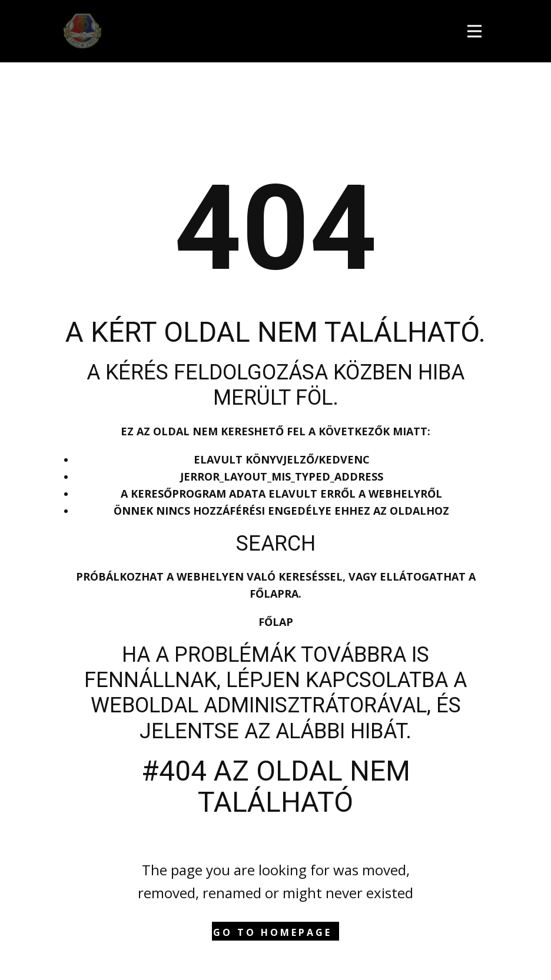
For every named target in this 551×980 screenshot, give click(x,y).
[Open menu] (477, 30)
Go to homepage (273, 932)
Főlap (276, 622)
